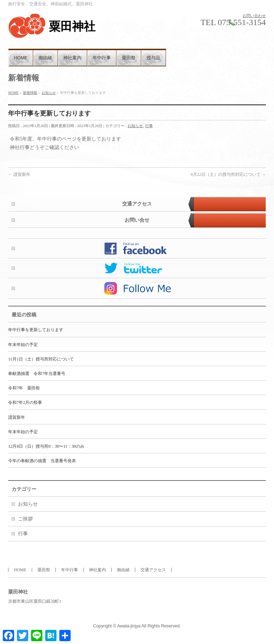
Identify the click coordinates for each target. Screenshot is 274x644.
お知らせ (135, 126)
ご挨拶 (25, 519)
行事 (149, 126)
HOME (20, 570)
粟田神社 (72, 26)
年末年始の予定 (23, 345)
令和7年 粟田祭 (24, 388)
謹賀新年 (19, 174)
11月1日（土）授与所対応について (41, 359)
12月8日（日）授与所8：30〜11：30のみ (46, 446)
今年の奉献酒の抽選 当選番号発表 (42, 461)
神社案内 (97, 570)
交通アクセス (137, 204)
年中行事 (70, 570)
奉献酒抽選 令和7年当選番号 (37, 374)
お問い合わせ (254, 16)
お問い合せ (137, 220)
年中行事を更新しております (36, 330)
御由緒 (123, 570)
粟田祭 (44, 570)
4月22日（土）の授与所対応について (228, 174)
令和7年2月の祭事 (25, 402)
